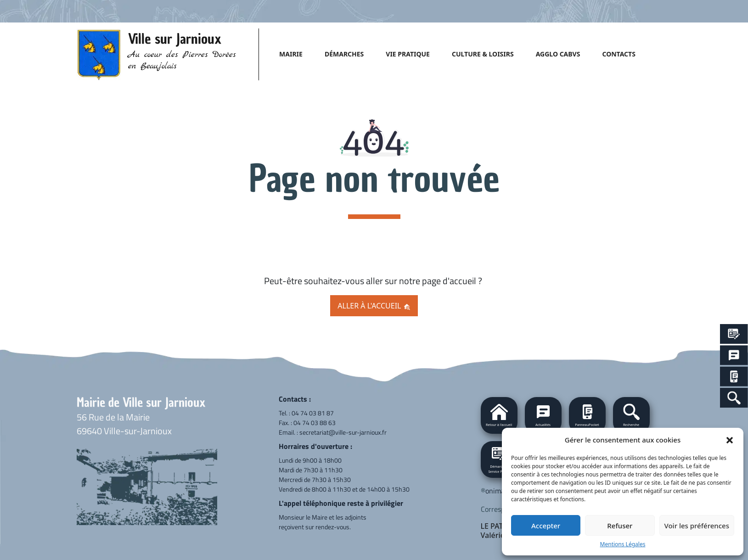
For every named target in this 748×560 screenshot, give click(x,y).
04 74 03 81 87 (313, 413)
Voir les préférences (697, 526)
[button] (730, 440)
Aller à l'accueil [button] (374, 306)
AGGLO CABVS (558, 54)
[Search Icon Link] (734, 398)
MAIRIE (291, 54)
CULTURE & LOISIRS (483, 54)
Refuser (620, 526)
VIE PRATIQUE (408, 54)
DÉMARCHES (344, 54)
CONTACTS (619, 54)
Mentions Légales (623, 544)
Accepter (546, 526)
